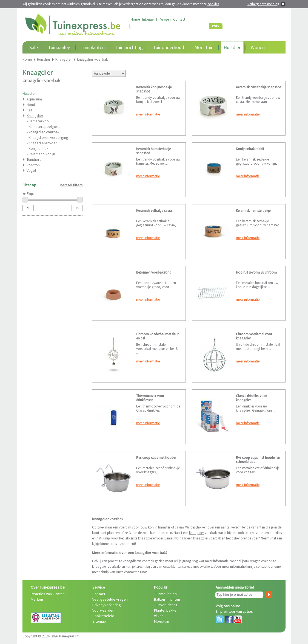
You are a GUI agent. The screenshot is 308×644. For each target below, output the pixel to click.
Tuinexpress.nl (69, 636)
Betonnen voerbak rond (154, 272)
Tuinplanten (93, 47)
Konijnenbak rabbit (250, 149)
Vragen (166, 19)
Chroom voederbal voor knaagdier (254, 336)
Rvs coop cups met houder (156, 458)
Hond (31, 105)
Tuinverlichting (166, 605)
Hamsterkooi (39, 121)
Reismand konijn (42, 154)
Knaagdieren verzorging (48, 137)
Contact (179, 19)
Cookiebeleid (103, 616)
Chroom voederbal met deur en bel (157, 336)
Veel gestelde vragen (110, 599)
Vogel (31, 170)
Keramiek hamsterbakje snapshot (153, 151)
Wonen (258, 47)
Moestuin (204, 47)
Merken (37, 599)
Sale (34, 47)
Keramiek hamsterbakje (253, 211)
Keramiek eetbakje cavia (154, 211)
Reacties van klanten (48, 594)
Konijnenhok (38, 148)
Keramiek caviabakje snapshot (258, 87)
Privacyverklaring (107, 605)
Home (135, 19)
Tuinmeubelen (165, 594)
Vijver (159, 616)
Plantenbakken (166, 610)
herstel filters (72, 185)
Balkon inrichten (167, 599)
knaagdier (196, 533)
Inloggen (149, 19)
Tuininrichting (129, 47)
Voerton (33, 165)
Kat (29, 110)
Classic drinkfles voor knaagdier (251, 398)
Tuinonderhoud (169, 47)
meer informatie (148, 114)
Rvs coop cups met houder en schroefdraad (258, 460)
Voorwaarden (103, 610)
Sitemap (99, 621)
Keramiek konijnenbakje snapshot (154, 89)
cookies (213, 4)
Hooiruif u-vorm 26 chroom (256, 272)
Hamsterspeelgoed (45, 126)
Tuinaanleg (59, 47)
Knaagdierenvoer (43, 143)
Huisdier (232, 47)
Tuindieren (35, 159)
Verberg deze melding (263, 4)
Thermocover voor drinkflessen (150, 398)
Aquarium (34, 99)
